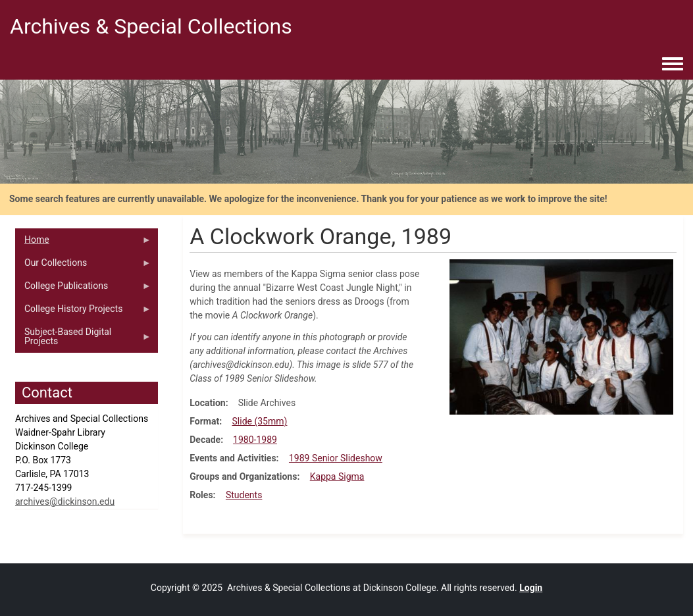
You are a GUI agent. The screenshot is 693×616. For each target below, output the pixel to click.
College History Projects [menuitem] (83, 312)
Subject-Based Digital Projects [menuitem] (83, 340)
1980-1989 (255, 440)
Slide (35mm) (260, 421)
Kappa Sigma (337, 476)
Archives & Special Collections (151, 26)
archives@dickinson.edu (65, 501)
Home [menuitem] (83, 243)
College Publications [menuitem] (83, 289)
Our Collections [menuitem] (83, 266)
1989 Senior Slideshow (336, 458)
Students (244, 495)
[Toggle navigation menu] (673, 64)
